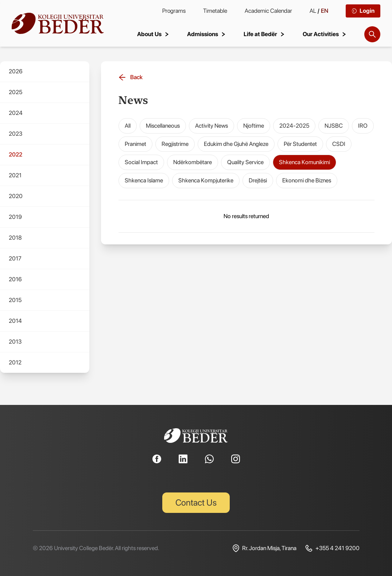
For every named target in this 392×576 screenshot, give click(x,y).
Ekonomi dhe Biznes (307, 180)
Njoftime (254, 126)
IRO (363, 126)
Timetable (215, 11)
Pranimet (135, 144)
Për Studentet (300, 144)
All (128, 126)
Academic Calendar (268, 11)
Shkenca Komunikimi (304, 162)
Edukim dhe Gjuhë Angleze (236, 144)
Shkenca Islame (144, 180)
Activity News (211, 126)
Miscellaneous (163, 126)
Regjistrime (175, 144)
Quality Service (245, 162)
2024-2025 (294, 126)
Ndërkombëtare (193, 162)
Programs (174, 11)
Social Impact (141, 162)
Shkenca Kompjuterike (206, 180)
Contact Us (196, 502)
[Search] (372, 34)
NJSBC (334, 126)
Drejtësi (258, 180)
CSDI (339, 144)
